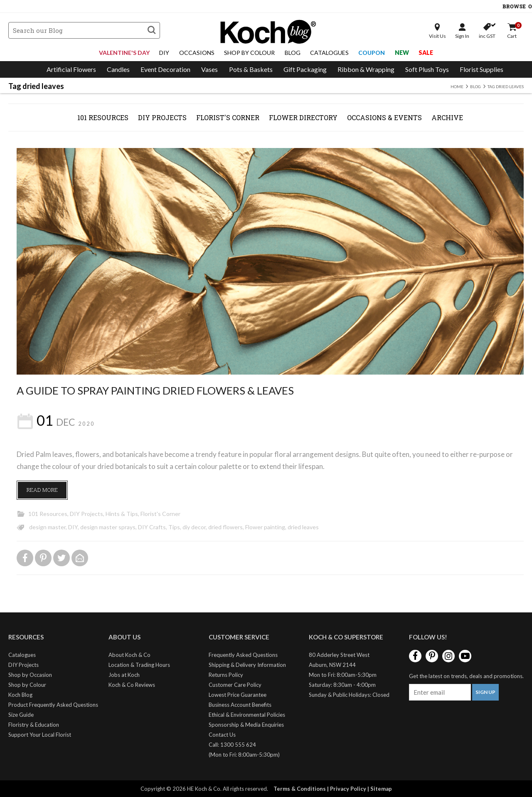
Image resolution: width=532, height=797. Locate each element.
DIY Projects (162, 117)
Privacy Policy (348, 789)
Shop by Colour (27, 685)
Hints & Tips (122, 514)
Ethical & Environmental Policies (247, 715)
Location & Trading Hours (139, 665)
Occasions (197, 53)
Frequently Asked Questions (243, 655)
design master (47, 527)
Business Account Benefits (240, 705)
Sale (426, 53)
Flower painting (265, 527)
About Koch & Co (129, 655)
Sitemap (381, 789)
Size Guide (21, 715)
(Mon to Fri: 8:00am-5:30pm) (244, 755)
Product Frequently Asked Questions (53, 705)
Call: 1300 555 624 (232, 745)
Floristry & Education (34, 725)
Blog (293, 53)
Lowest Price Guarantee (238, 695)
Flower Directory (303, 117)
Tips (174, 527)
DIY (164, 53)
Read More (42, 490)
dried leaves (303, 527)
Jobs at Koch (124, 675)
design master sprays (108, 527)
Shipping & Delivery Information (247, 665)
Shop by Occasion (30, 675)
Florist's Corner (228, 117)
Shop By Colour (249, 53)
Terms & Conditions (300, 789)
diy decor (194, 527)
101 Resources (103, 117)
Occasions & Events (384, 117)
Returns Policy (226, 675)
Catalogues (329, 53)
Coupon (372, 53)
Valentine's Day (124, 53)
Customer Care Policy (235, 685)
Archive (447, 117)
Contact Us (222, 735)
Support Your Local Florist (40, 735)
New (402, 53)
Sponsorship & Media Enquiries (246, 725)
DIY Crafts (152, 527)
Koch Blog (20, 695)
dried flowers (225, 527)
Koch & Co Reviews (132, 685)
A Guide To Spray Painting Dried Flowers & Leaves (155, 390)
